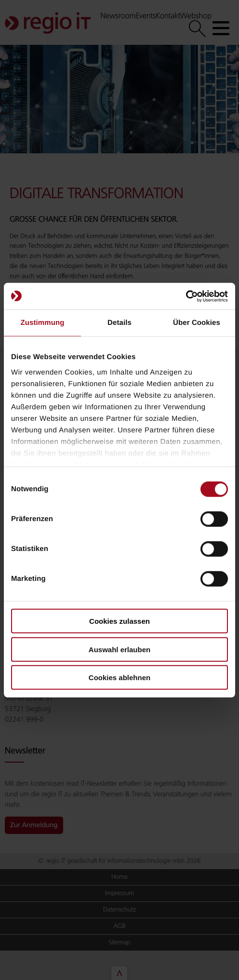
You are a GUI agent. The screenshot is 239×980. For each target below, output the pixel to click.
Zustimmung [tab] (43, 323)
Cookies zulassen (119, 621)
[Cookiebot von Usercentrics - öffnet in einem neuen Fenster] (186, 296)
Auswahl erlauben (119, 649)
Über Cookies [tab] (197, 323)
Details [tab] (119, 323)
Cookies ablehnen (119, 678)
